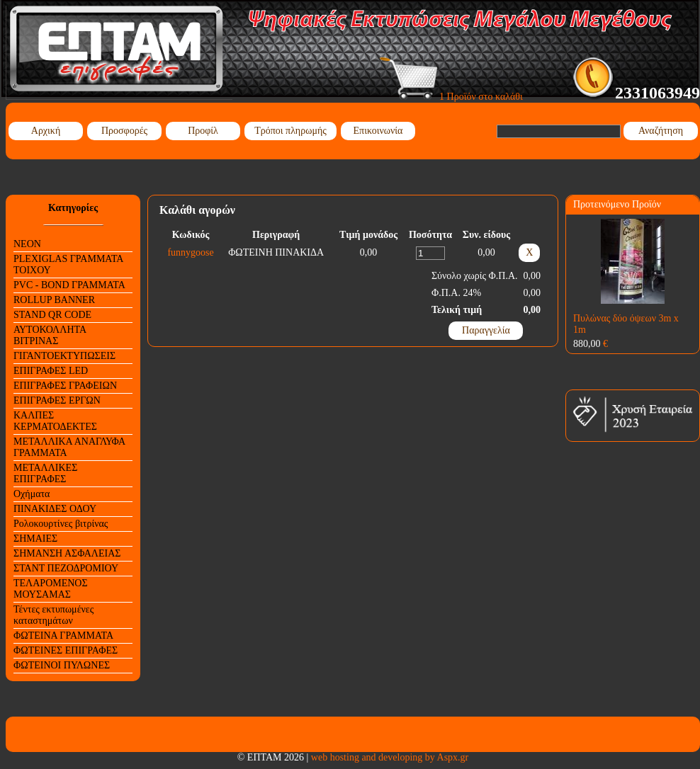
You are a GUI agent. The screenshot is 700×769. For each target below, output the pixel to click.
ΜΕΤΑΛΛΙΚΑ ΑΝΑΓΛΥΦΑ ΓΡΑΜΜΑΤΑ (69, 447)
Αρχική (46, 131)
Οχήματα (32, 494)
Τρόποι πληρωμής (290, 131)
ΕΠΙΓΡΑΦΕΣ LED (51, 371)
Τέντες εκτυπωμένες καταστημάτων (53, 615)
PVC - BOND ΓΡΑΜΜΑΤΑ (69, 285)
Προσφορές (124, 131)
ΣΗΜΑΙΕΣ (35, 539)
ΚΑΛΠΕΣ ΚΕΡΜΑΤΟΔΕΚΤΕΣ (55, 421)
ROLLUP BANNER (54, 300)
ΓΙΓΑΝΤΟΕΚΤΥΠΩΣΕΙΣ (64, 356)
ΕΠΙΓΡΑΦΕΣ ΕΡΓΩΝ (57, 400)
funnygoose (190, 252)
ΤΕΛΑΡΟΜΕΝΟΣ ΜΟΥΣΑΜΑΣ (51, 589)
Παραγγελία (486, 330)
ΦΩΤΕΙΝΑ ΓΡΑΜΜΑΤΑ (63, 636)
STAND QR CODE (52, 315)
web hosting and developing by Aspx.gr (390, 757)
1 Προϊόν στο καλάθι (451, 97)
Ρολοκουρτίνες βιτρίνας (61, 524)
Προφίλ (203, 131)
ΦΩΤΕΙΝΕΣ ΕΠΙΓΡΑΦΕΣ (66, 650)
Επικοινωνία (378, 131)
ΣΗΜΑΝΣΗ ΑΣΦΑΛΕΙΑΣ (67, 553)
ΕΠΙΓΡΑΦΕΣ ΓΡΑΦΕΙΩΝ (65, 386)
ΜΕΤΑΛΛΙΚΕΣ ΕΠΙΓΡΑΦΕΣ (45, 473)
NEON (27, 244)
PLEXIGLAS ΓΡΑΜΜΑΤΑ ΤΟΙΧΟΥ (68, 264)
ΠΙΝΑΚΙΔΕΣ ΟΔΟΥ (55, 509)
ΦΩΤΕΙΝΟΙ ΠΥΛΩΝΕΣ (62, 665)
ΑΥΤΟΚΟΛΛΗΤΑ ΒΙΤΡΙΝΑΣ (50, 335)
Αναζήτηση (661, 131)
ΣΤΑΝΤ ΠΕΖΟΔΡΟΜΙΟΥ (66, 568)
